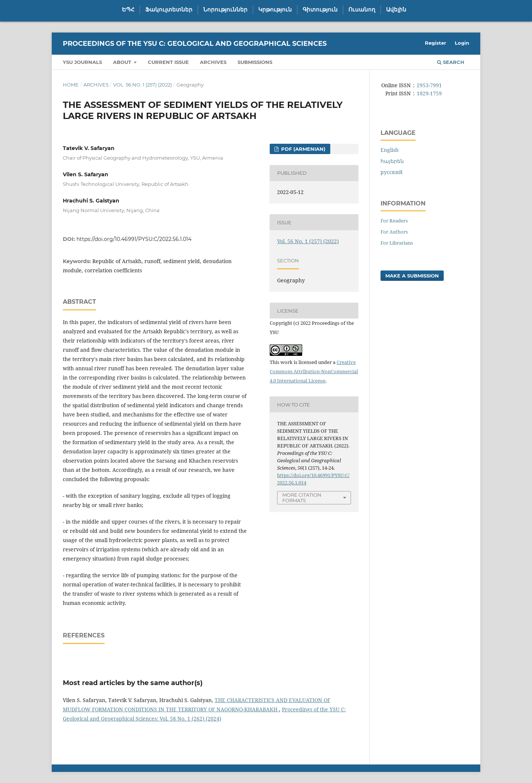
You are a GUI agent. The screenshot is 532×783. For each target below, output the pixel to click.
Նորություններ (225, 10)
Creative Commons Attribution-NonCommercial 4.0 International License (314, 371)
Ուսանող (362, 10)
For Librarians (397, 243)
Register (436, 43)
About (123, 62)
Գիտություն (320, 10)
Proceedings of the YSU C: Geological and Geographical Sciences (195, 44)
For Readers (394, 221)
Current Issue (168, 62)
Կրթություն (275, 10)
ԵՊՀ (128, 10)
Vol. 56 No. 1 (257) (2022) (142, 85)
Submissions (255, 62)
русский (392, 172)
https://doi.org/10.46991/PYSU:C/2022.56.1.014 (134, 239)
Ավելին (396, 10)
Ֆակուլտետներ (169, 10)
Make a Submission (412, 276)
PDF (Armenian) (303, 149)
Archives (213, 62)
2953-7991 (429, 85)
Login (462, 43)
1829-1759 (429, 93)
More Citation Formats (302, 498)
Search (451, 62)
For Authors (394, 232)
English (390, 150)
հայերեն (392, 161)
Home (71, 85)
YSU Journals (82, 62)
